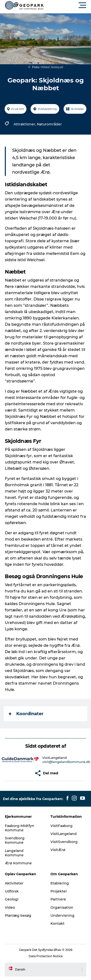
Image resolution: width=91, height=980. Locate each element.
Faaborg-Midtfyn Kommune (20, 828)
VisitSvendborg (64, 842)
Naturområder (49, 124)
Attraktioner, (25, 124)
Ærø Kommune (18, 863)
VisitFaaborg (62, 826)
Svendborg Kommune (15, 840)
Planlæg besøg (18, 915)
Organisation (62, 907)
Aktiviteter (14, 883)
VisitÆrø (58, 850)
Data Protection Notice (46, 956)
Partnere (58, 899)
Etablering (60, 883)
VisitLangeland (64, 834)
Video (10, 907)
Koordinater (26, 714)
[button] (67, 5)
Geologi (12, 899)
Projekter (59, 891)
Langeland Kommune (14, 853)
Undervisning (62, 915)
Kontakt (58, 923)
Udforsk (12, 891)
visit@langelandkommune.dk (66, 762)
